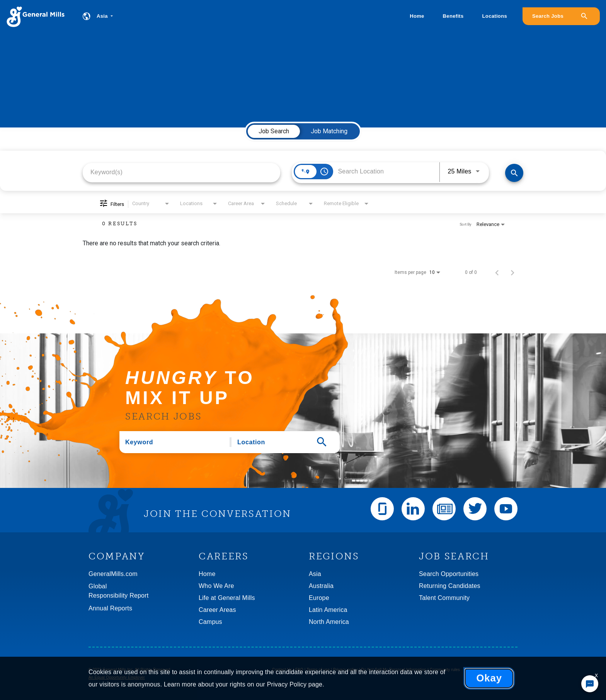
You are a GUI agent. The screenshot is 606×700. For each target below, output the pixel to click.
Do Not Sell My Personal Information (394, 670)
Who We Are (216, 586)
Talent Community (444, 598)
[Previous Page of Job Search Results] (497, 272)
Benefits (453, 16)
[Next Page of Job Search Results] (512, 272)
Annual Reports (110, 608)
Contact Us (282, 670)
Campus (210, 622)
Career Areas (217, 610)
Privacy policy (346, 670)
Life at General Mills (227, 598)
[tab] (274, 131)
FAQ (299, 670)
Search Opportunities (449, 574)
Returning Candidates (450, 586)
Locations (495, 16)
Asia (315, 574)
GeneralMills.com (113, 574)
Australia (321, 586)
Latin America (328, 610)
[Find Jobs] (514, 173)
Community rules (445, 670)
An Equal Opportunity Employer (117, 677)
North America (329, 622)
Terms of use (318, 670)
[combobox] (181, 172)
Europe (319, 598)
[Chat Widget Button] (590, 684)
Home (417, 16)
